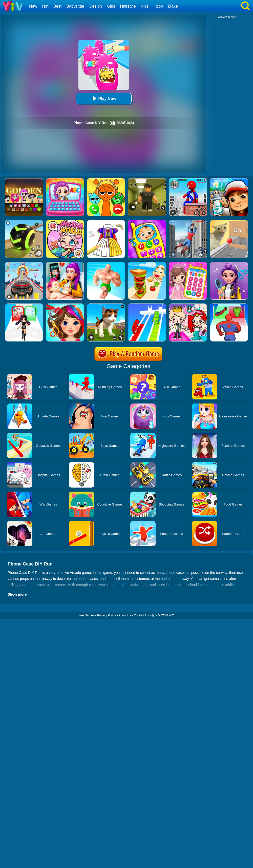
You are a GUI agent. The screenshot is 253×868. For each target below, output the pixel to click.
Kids (145, 6)
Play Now (104, 98)
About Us (125, 615)
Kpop (158, 6)
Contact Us (141, 615)
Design (96, 6)
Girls (111, 6)
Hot (45, 6)
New (33, 6)
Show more (17, 594)
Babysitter (75, 6)
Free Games (86, 615)
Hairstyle (128, 6)
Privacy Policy (107, 615)
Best (57, 6)
